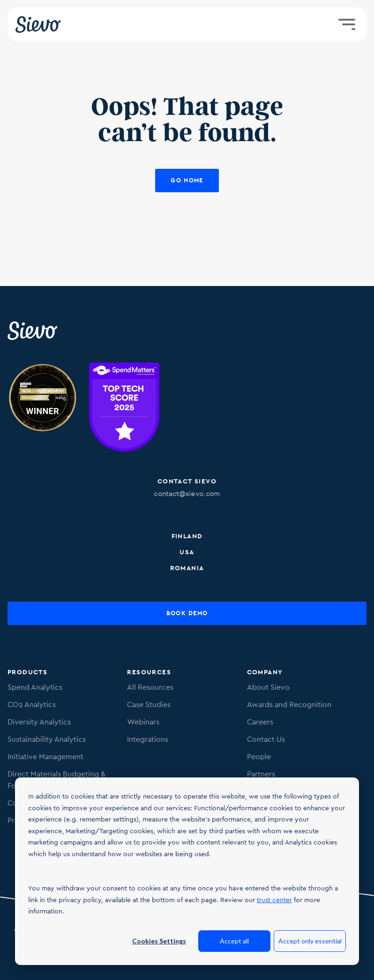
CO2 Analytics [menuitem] (32, 705)
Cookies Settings (159, 941)
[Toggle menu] (347, 24)
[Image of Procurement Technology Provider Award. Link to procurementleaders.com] (43, 409)
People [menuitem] (259, 757)
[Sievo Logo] (33, 331)
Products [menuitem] (27, 672)
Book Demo (187, 613)
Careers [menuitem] (260, 722)
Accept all (234, 941)
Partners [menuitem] (261, 774)
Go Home (187, 180)
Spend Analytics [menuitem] (35, 687)
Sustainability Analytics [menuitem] (47, 739)
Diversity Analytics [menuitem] (39, 722)
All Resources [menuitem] (150, 687)
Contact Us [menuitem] (266, 739)
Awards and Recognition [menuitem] (289, 705)
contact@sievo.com (187, 494)
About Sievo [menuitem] (268, 687)
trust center (274, 900)
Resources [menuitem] (149, 672)
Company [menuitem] (265, 672)
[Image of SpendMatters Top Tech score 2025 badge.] (124, 409)
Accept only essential (310, 941)
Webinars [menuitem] (143, 722)
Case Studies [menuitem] (149, 705)
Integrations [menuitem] (148, 739)
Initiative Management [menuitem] (45, 757)
